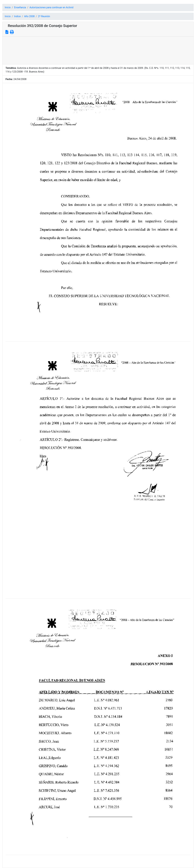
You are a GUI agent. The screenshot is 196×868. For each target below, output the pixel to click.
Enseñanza (20, 7)
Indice (17, 16)
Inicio (8, 7)
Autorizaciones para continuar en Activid (51, 7)
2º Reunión (44, 16)
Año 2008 (29, 16)
